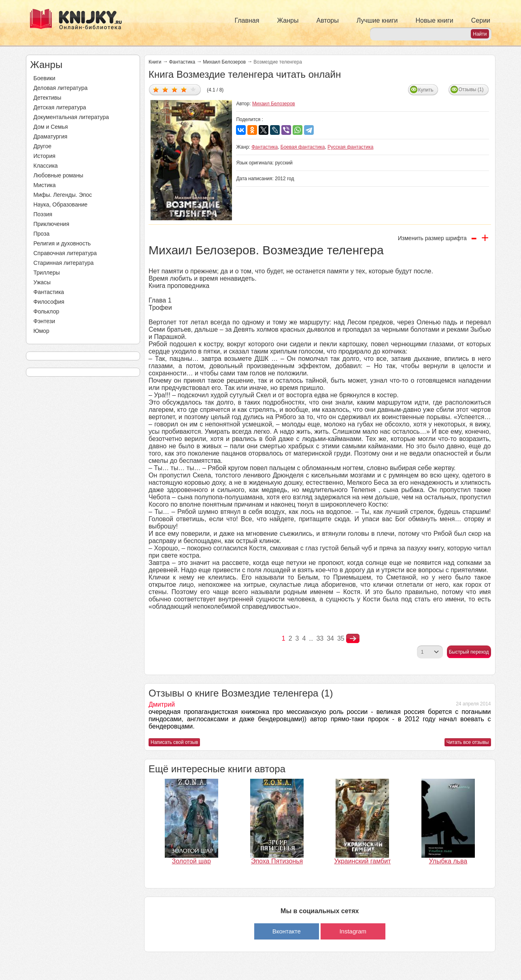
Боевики (45, 78)
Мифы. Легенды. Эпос (63, 195)
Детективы (48, 98)
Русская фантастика (350, 147)
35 (341, 638)
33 (320, 638)
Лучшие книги (377, 20)
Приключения (52, 224)
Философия (49, 302)
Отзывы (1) (471, 89)
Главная (247, 20)
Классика (46, 166)
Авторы (328, 20)
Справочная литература (65, 253)
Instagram (353, 931)
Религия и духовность (62, 243)
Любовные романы (58, 175)
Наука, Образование (61, 205)
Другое (43, 146)
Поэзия (43, 214)
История (45, 156)
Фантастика (49, 292)
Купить (426, 90)
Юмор (41, 331)
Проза (42, 234)
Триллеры (47, 273)
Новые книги (434, 20)
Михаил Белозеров (224, 62)
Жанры (288, 20)
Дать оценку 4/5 (184, 89)
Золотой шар (191, 861)
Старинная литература (64, 263)
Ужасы (42, 282)
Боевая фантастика (303, 147)
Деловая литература (61, 88)
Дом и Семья (51, 127)
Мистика (45, 185)
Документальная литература (71, 117)
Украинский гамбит (362, 861)
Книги (155, 62)
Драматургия (51, 136)
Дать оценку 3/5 (175, 89)
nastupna (353, 639)
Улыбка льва (448, 861)
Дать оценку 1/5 (156, 89)
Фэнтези (45, 321)
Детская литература (60, 107)
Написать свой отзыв (174, 742)
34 (330, 638)
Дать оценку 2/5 (165, 89)
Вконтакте (287, 931)
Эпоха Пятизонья (277, 861)
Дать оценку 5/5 (193, 89)
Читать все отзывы (468, 742)
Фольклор (47, 311)
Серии (481, 20)
